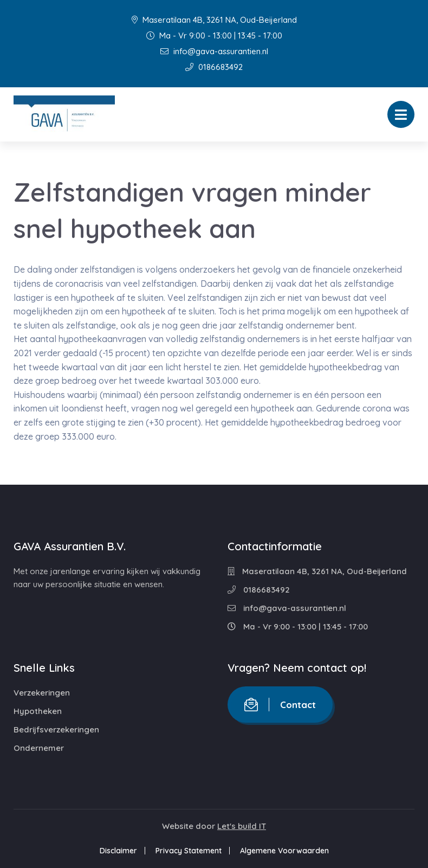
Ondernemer (39, 748)
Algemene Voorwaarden (284, 851)
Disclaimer (118, 851)
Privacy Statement (189, 851)
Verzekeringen (42, 693)
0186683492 (214, 67)
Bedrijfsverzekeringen (56, 729)
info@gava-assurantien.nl (214, 51)
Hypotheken (38, 711)
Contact (280, 705)
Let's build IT (242, 826)
